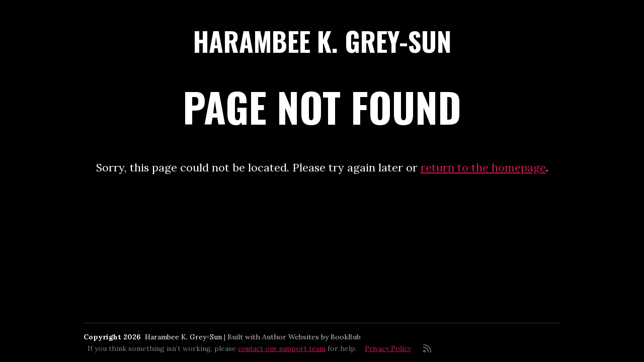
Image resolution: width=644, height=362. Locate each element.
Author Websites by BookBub (311, 337)
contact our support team (282, 348)
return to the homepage (483, 167)
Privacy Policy (388, 348)
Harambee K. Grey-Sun (322, 41)
